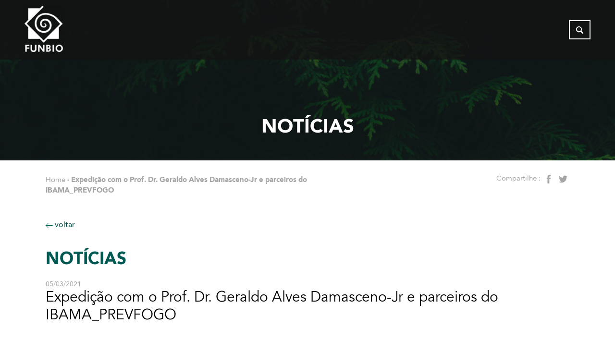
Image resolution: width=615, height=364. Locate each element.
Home (55, 180)
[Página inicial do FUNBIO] (70, 31)
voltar (60, 224)
